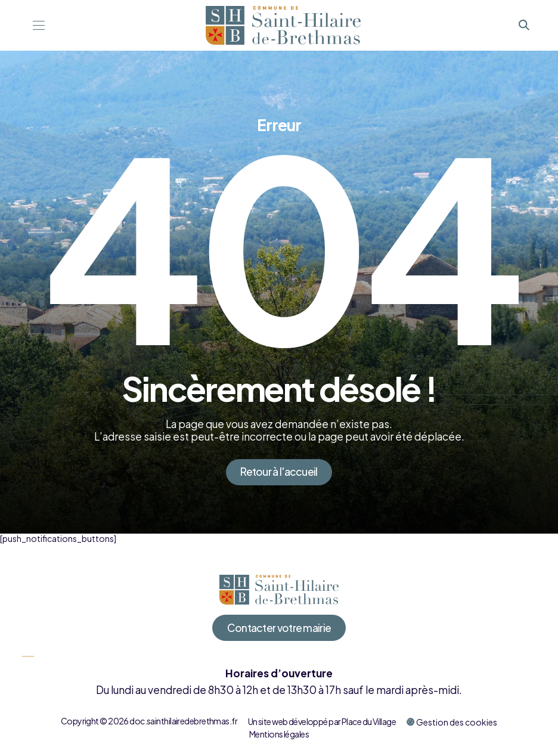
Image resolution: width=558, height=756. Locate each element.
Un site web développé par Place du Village (322, 721)
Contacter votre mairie (279, 628)
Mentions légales (279, 734)
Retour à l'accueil (279, 472)
